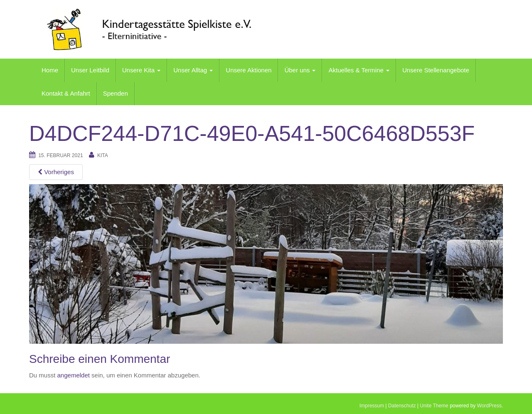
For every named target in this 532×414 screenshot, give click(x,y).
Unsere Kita (142, 70)
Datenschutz (402, 406)
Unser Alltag (193, 70)
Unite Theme (434, 406)
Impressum (372, 406)
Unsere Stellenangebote (436, 70)
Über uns (300, 70)
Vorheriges (56, 172)
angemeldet (74, 375)
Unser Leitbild (90, 70)
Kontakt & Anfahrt (66, 93)
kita (103, 155)
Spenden (116, 93)
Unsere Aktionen (249, 70)
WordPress (489, 406)
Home (50, 70)
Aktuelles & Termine (359, 70)
